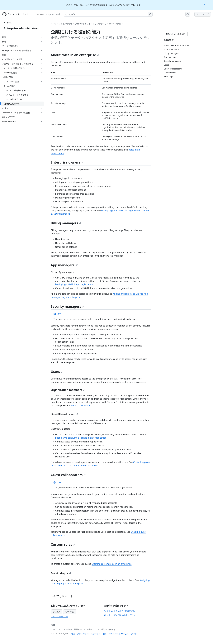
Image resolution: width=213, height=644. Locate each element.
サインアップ (203, 14)
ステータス (96, 634)
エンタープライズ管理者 (61, 24)
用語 (73, 634)
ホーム (8, 23)
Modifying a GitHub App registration (74, 284)
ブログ (134, 634)
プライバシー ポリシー (59, 617)
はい (57, 612)
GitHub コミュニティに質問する (119, 611)
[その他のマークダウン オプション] (190, 34)
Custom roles (63, 544)
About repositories (81, 405)
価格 (105, 634)
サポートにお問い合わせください (120, 615)
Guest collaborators (68, 475)
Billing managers (66, 223)
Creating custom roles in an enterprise (112, 564)
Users (57, 372)
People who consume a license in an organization (81, 438)
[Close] (205, 5)
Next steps (61, 573)
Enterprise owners (67, 162)
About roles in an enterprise (75, 55)
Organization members (68, 390)
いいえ (70, 612)
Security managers (68, 306)
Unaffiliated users (64, 414)
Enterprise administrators (21, 28)
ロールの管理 (115, 24)
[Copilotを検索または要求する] (108, 14)
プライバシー (83, 634)
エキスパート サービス (119, 634)
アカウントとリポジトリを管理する (91, 24)
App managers (64, 265)
